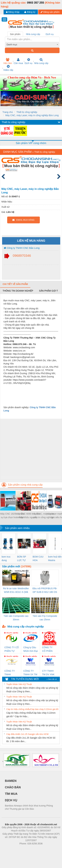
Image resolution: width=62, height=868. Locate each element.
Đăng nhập (13, 12)
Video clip (8, 68)
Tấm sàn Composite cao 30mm (16, 618)
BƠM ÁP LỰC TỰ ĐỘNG (22, 559)
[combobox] (32, 45)
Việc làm (8, 61)
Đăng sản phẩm (50, 12)
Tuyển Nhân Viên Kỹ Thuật (19, 684)
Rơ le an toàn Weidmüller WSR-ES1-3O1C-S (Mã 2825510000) (16, 590)
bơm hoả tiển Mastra (55, 558)
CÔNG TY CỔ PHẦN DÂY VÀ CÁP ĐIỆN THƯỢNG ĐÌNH (49, 649)
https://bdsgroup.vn (27, 848)
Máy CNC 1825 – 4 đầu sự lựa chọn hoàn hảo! (12, 516)
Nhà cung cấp (41, 61)
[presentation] (0, 549)
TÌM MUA (11, 794)
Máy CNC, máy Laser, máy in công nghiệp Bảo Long (32, 115)
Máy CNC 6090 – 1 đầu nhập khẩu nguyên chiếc (28, 516)
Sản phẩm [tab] (15, 34)
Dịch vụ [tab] (50, 34)
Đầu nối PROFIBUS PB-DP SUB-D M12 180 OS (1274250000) (45, 590)
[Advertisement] (31, 449)
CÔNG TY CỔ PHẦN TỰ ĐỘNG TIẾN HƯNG (12, 649)
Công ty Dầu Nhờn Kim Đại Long (31, 649)
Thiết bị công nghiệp (27, 112)
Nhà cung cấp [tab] (33, 34)
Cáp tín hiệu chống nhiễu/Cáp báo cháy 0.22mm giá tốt (32, 709)
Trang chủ (8, 112)
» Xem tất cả (52, 679)
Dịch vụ (29, 61)
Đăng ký (30, 12)
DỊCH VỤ (11, 800)
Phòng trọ (10, 848)
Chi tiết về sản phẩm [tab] (15, 284)
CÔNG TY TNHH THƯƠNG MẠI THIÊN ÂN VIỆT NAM (12, 673)
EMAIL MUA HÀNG (23, 220)
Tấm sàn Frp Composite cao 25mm (45, 618)
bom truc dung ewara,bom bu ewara (7, 559)
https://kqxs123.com (47, 848)
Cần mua (18, 61)
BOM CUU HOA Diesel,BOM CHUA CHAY (39, 559)
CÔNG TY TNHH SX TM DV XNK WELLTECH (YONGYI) (30, 673)
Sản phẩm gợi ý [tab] (48, 291)
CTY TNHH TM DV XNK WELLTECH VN (48, 673)
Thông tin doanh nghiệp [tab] (18, 291)
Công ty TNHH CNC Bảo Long (22, 248)
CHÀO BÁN (13, 787)
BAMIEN (11, 781)
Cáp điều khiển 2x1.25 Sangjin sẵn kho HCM (27, 734)
